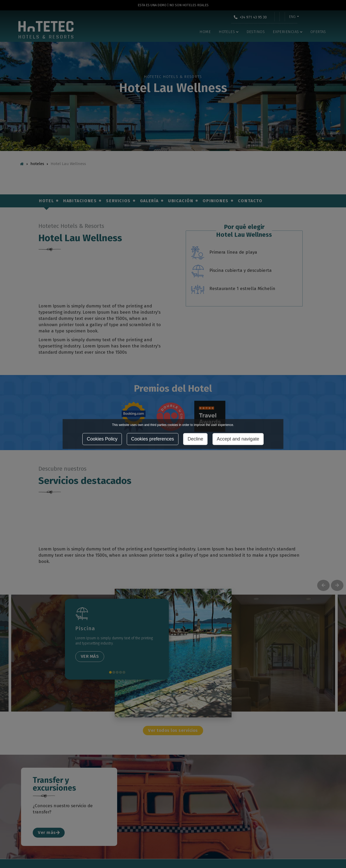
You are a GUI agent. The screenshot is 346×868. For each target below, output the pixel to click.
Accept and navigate (238, 439)
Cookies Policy (102, 439)
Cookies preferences (153, 439)
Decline (195, 439)
